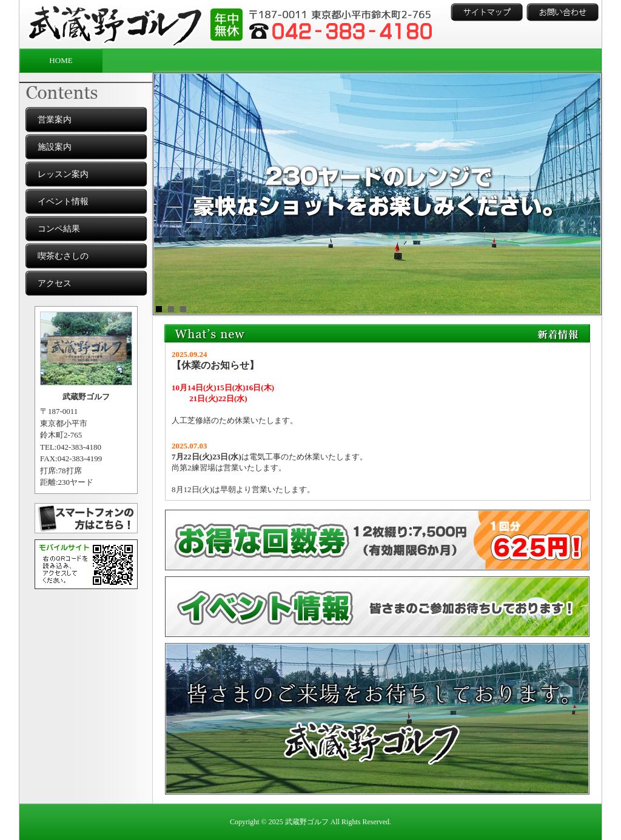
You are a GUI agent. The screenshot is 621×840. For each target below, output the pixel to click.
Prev (169, 194)
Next (586, 194)
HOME (61, 60)
